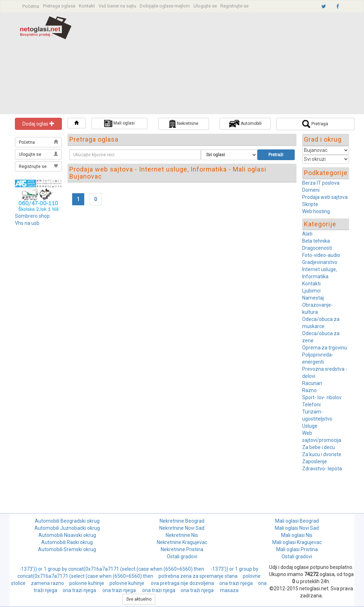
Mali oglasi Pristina (297, 549)
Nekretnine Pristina (182, 549)
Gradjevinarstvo (320, 262)
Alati (307, 234)
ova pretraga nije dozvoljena (182, 583)
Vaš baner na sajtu (117, 6)
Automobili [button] (245, 124)
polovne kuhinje (87, 583)
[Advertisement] (225, 64)
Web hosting (316, 211)
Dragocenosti (317, 248)
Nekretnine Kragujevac (182, 542)
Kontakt (87, 6)
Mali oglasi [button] (119, 123)
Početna (31, 6)
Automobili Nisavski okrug (67, 535)
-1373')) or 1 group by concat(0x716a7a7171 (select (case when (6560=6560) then (112, 569)
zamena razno (47, 583)
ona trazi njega (236, 583)
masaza (229, 590)
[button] (77, 123)
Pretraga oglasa (59, 6)
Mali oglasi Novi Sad (297, 528)
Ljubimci (311, 291)
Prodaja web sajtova (325, 197)
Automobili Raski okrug (67, 542)
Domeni (311, 190)
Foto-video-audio (321, 255)
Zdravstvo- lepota (322, 469)
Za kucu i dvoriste (322, 454)
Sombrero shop (32, 216)
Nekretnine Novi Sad (182, 528)
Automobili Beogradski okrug (67, 521)
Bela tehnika (316, 241)
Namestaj (313, 298)
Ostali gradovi (182, 556)
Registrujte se (234, 6)
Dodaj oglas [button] (38, 124)
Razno (309, 390)
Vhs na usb (27, 223)
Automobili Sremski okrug (67, 549)
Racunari (312, 383)
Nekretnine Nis (182, 535)
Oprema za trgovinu (325, 348)
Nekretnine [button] (184, 124)
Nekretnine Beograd (182, 521)
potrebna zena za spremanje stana (198, 576)
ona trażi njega (159, 590)
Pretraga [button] (315, 124)
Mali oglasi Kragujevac (297, 542)
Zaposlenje (315, 461)
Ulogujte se (205, 6)
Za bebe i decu (318, 447)
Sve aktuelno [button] (139, 599)
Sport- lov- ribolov (322, 397)
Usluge (310, 426)
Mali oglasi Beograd (297, 521)
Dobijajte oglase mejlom (165, 6)
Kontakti (311, 284)
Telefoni (311, 405)
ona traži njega (198, 590)
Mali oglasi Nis (297, 535)
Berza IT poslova (321, 183)
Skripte (310, 204)
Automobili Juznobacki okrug (67, 528)
